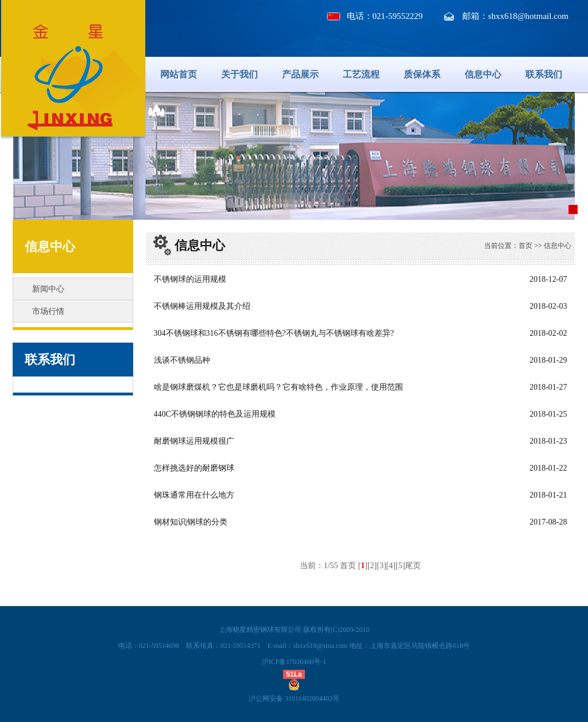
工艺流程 (361, 74)
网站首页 (179, 74)
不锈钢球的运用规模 (190, 279)
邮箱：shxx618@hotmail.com (515, 16)
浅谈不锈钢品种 (182, 360)
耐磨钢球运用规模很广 (194, 441)
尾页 (413, 566)
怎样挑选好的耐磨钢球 (194, 468)
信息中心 (483, 74)
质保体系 (422, 74)
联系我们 (544, 74)
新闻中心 (48, 289)
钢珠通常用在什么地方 (194, 495)
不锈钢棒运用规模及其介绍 (202, 306)
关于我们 (239, 74)
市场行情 (48, 311)
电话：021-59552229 (385, 16)
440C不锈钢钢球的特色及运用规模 (215, 414)
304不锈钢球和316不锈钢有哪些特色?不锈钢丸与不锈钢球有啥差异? (274, 333)
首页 (525, 246)
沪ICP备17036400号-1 (294, 662)
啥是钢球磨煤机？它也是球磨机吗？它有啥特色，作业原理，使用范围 (278, 387)
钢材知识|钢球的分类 (191, 522)
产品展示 (300, 74)
